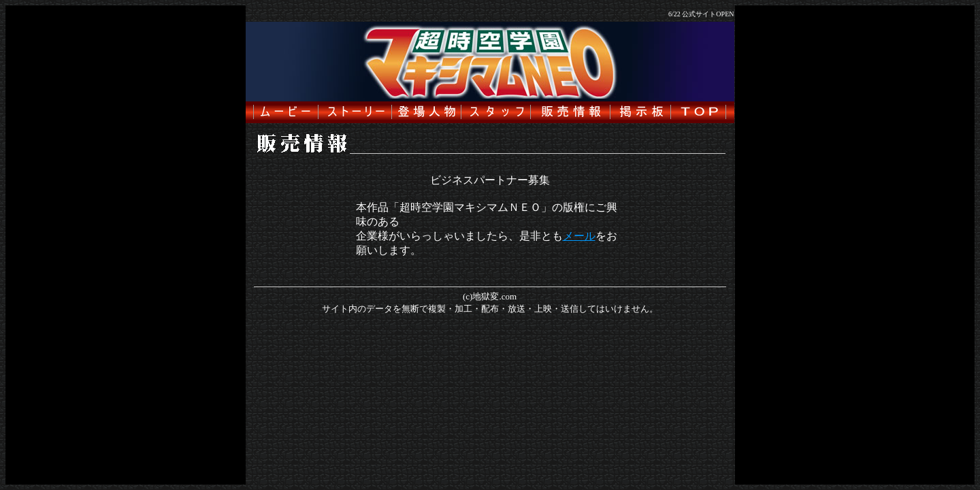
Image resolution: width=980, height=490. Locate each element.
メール (579, 236)
